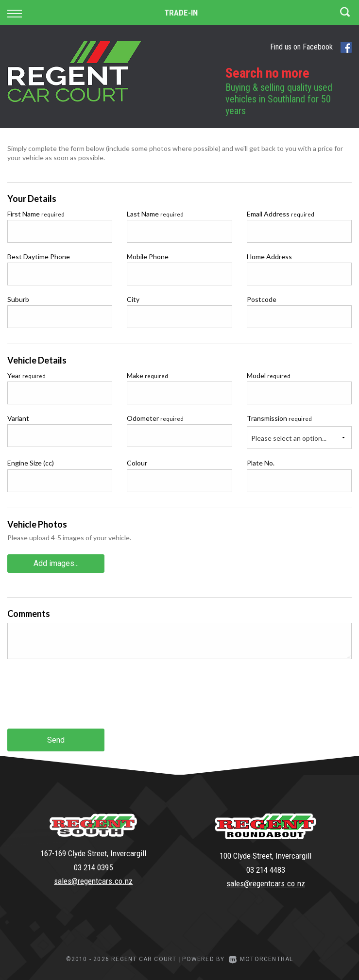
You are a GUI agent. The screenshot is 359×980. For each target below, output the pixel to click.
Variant (18, 418)
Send (56, 740)
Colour (137, 463)
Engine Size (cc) (31, 463)
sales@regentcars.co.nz (93, 881)
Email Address (281, 214)
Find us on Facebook (311, 47)
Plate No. (261, 463)
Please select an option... (289, 438)
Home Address (269, 257)
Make (147, 375)
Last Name (155, 214)
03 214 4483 (266, 870)
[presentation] (81, 701)
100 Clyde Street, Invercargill (265, 856)
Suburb (18, 299)
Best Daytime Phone (39, 257)
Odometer (155, 418)
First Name (36, 214)
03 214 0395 (93, 867)
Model (269, 375)
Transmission (279, 418)
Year (26, 375)
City (133, 299)
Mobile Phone (148, 257)
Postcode (262, 299)
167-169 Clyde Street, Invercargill (93, 853)
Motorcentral (261, 959)
